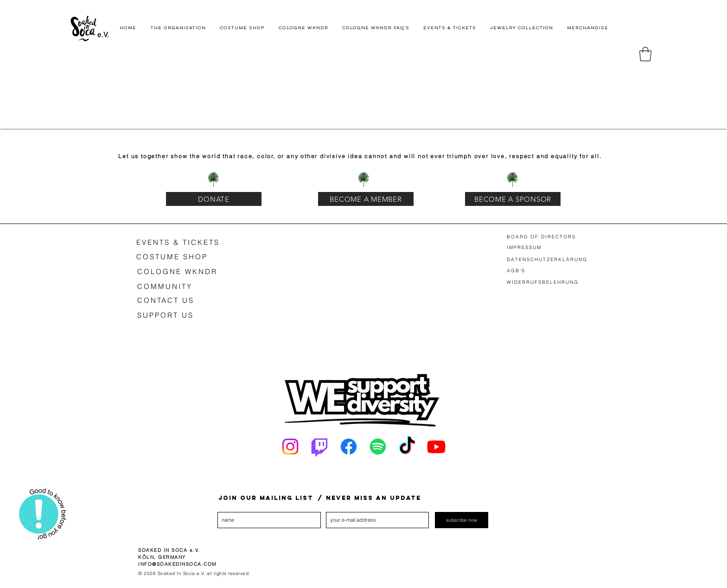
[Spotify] (378, 447)
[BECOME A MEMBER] (366, 199)
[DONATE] (214, 199)
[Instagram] (290, 447)
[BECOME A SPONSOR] (513, 199)
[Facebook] (349, 447)
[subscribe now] (462, 520)
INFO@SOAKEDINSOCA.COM (177, 564)
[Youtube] (436, 447)
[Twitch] (319, 447)
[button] (645, 54)
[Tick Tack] (407, 447)
